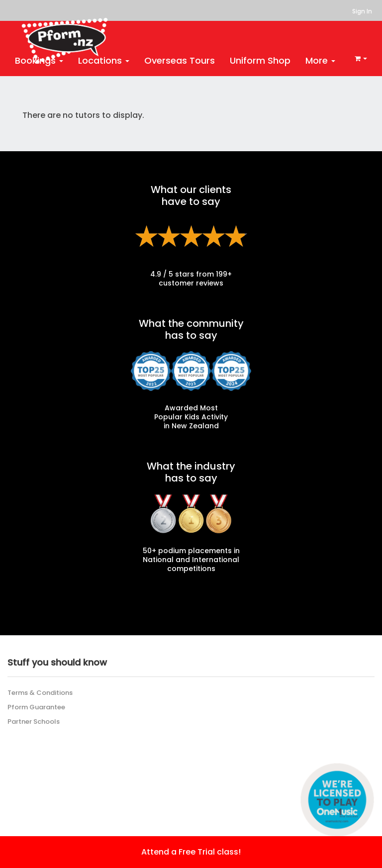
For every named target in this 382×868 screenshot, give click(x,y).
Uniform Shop (260, 60)
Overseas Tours (180, 60)
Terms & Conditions (40, 693)
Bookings (39, 60)
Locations (104, 60)
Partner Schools (34, 722)
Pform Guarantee (36, 707)
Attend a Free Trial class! (191, 852)
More (320, 60)
